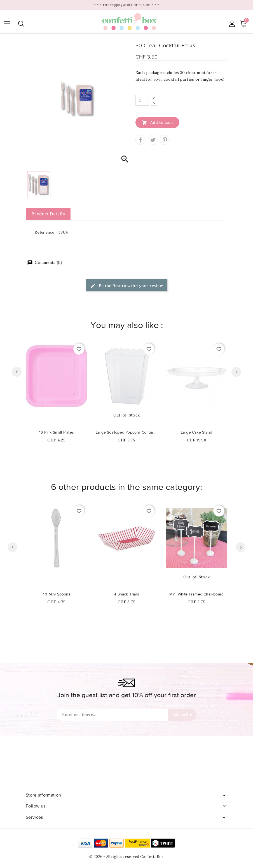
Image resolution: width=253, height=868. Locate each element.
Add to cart (157, 122)
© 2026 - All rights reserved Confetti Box (126, 857)
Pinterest (165, 140)
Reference (44, 232)
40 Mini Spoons (57, 594)
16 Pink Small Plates (57, 432)
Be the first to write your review (127, 286)
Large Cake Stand (196, 432)
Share (140, 140)
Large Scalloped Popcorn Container (127, 432)
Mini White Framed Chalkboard (197, 594)
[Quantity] (142, 100)
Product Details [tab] (48, 214)
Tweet (153, 140)
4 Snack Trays (127, 594)
